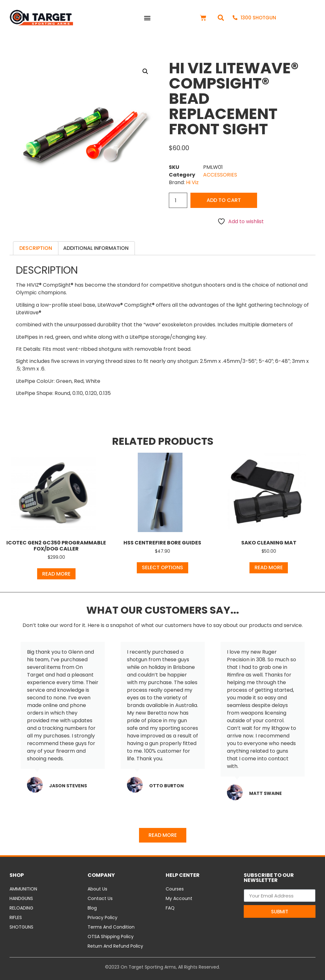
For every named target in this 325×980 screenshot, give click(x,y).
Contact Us (100, 898)
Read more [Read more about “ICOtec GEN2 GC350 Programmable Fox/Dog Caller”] (56, 574)
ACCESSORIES (220, 175)
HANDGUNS (21, 898)
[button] (147, 18)
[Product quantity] (178, 200)
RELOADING (21, 908)
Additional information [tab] (96, 248)
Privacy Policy (103, 917)
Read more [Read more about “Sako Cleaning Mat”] (269, 567)
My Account (179, 898)
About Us (97, 889)
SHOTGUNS (21, 927)
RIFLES (16, 917)
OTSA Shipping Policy (111, 937)
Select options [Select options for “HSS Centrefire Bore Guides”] (162, 567)
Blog (92, 908)
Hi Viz (192, 182)
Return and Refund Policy (115, 946)
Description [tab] (36, 248)
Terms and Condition (111, 927)
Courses (175, 889)
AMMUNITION (23, 889)
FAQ (170, 908)
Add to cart (224, 200)
